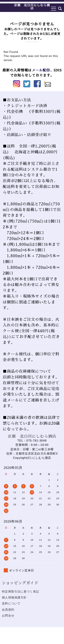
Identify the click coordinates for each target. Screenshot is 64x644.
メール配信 (41, 70)
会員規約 (8, 610)
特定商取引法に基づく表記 (20, 592)
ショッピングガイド (20, 583)
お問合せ (8, 616)
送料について (11, 603)
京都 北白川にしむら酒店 (32, 7)
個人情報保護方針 (14, 598)
